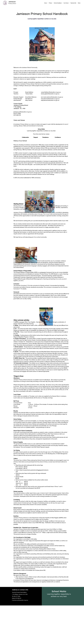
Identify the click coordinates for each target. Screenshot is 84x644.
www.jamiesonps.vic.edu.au (43, 427)
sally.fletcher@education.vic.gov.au (50, 100)
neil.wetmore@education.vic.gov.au (50, 99)
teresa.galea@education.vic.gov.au (50, 94)
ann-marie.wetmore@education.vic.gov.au (52, 97)
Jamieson (12, 2)
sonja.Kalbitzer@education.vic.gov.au (51, 92)
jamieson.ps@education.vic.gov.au (23, 112)
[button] (66, 3)
